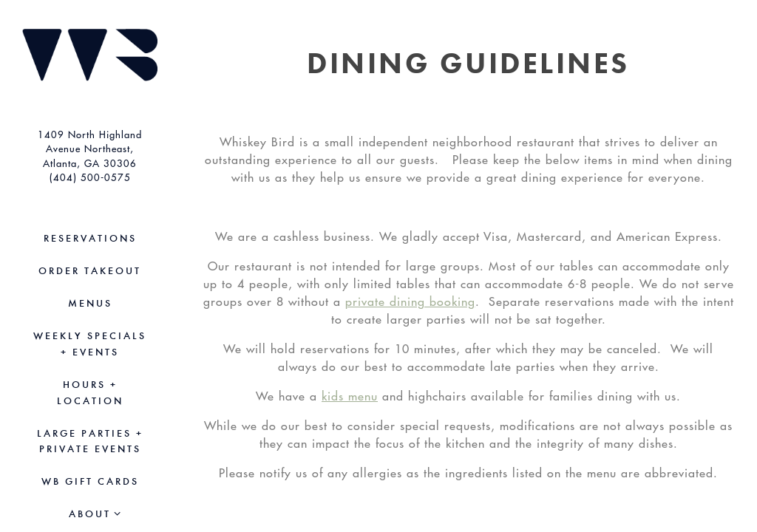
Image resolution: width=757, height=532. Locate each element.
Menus (90, 303)
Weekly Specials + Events (90, 344)
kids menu (350, 396)
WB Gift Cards (93, 480)
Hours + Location (90, 393)
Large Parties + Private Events (90, 441)
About (90, 514)
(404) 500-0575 (90, 177)
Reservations (90, 238)
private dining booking (410, 301)
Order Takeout (92, 270)
